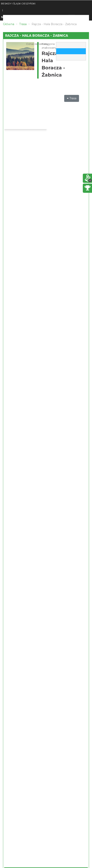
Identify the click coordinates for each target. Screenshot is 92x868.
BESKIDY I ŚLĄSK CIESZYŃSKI (18, 3)
